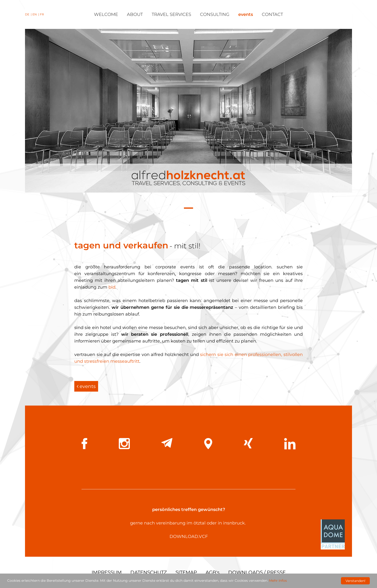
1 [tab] (188, 209)
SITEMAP (186, 572)
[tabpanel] (188, 111)
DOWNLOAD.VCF (189, 536)
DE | (29, 14)
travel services (171, 14)
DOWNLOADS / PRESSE (257, 572)
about (135, 14)
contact (272, 14)
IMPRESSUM (107, 572)
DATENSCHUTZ (149, 572)
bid (112, 287)
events (246, 14)
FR (42, 14)
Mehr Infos (278, 581)
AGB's (213, 572)
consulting (215, 14)
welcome (106, 14)
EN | (36, 14)
